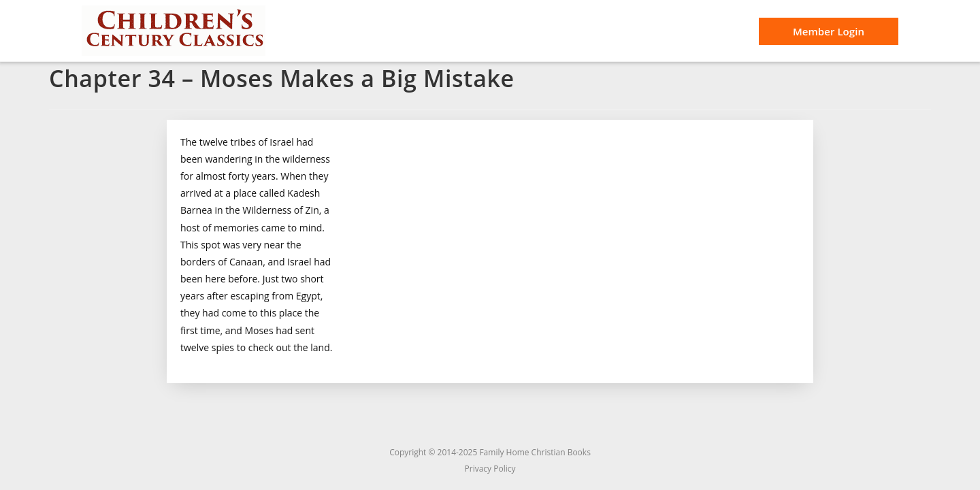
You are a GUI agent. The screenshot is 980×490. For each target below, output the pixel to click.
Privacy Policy (490, 469)
